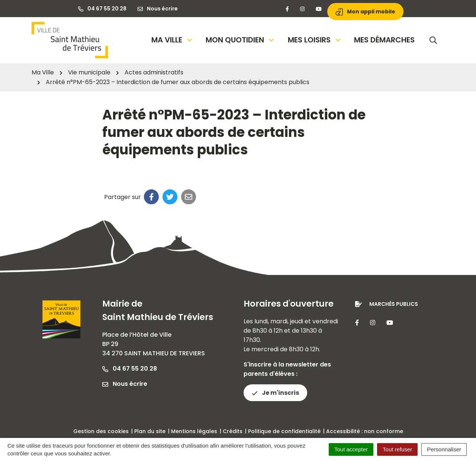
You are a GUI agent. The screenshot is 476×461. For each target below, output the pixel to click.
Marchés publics (394, 304)
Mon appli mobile (365, 12)
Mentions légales (194, 431)
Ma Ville (172, 40)
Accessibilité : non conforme (365, 431)
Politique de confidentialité (284, 431)
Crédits (233, 431)
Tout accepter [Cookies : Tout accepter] (351, 449)
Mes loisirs (315, 40)
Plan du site (150, 431)
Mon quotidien (240, 40)
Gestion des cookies (101, 431)
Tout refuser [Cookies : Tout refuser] (397, 449)
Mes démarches (384, 40)
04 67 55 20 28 (130, 369)
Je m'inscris (275, 393)
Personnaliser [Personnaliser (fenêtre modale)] (444, 449)
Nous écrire (125, 384)
